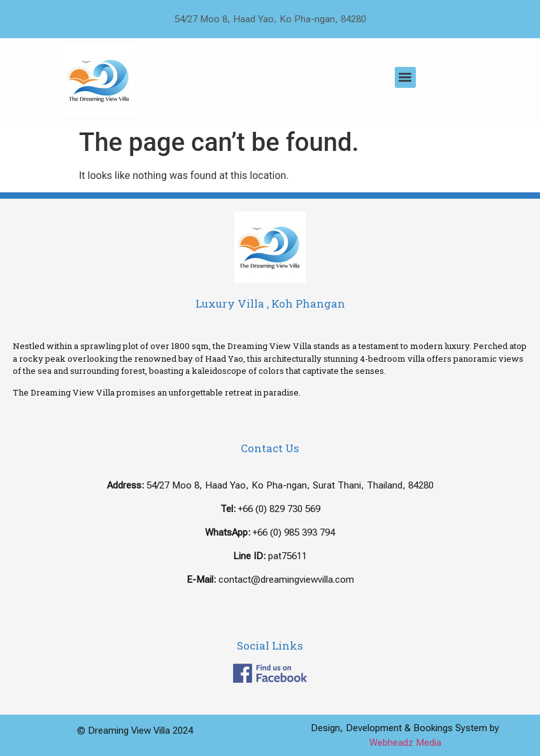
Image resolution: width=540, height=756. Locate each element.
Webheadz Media (405, 743)
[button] (405, 77)
